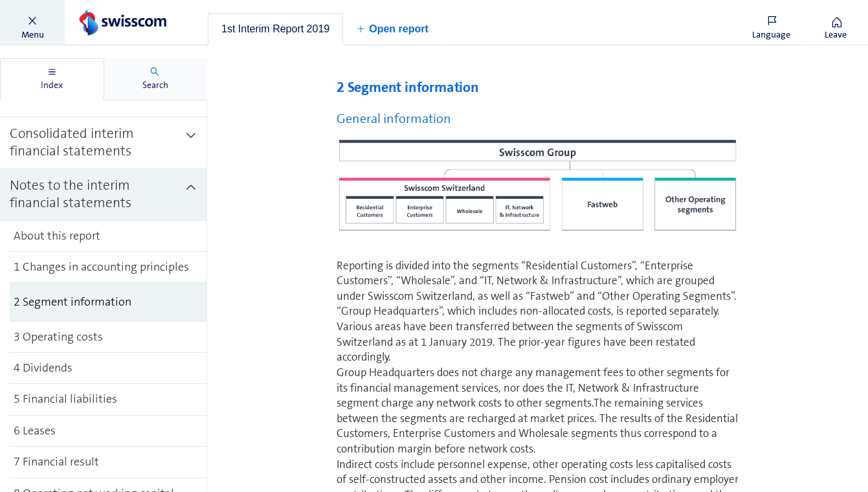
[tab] (275, 29)
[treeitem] (104, 143)
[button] (32, 23)
